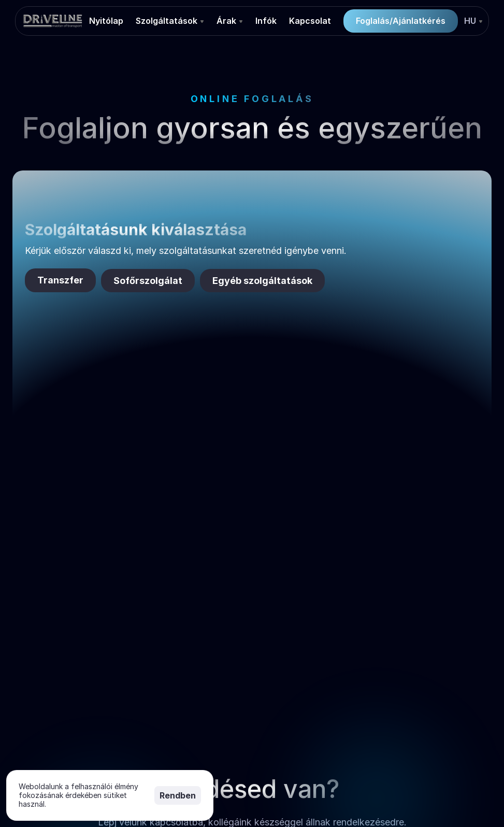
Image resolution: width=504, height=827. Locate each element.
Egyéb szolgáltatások (262, 281)
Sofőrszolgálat (148, 281)
